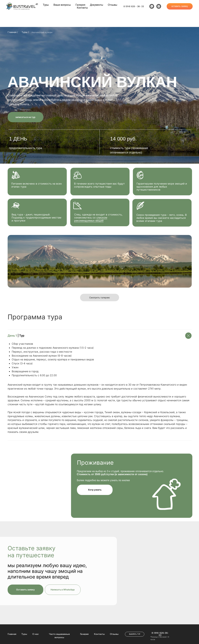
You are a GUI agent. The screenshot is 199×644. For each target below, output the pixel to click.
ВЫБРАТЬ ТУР (135, 634)
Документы (97, 5)
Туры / (25, 32)
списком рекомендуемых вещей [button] (91, 219)
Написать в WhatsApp (63, 590)
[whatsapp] (152, 6)
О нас (36, 634)
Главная (12, 634)
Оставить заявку (25, 590)
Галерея (80, 5)
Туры (46, 5)
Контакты (82, 8)
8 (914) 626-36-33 (160, 634)
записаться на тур (25, 117)
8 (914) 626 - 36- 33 (134, 6)
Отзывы (113, 5)
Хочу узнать (95, 490)
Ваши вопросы (62, 5)
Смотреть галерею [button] (99, 298)
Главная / (13, 32)
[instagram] (159, 6)
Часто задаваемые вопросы (59, 636)
